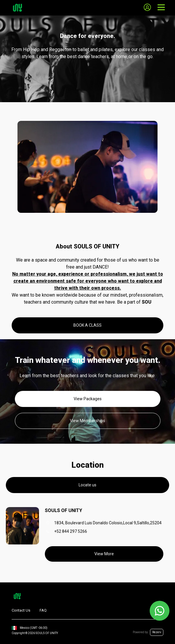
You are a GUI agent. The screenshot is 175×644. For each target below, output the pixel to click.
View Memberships (87, 421)
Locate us (87, 485)
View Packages (88, 399)
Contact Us (21, 610)
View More (104, 554)
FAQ (43, 610)
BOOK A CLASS (87, 325)
